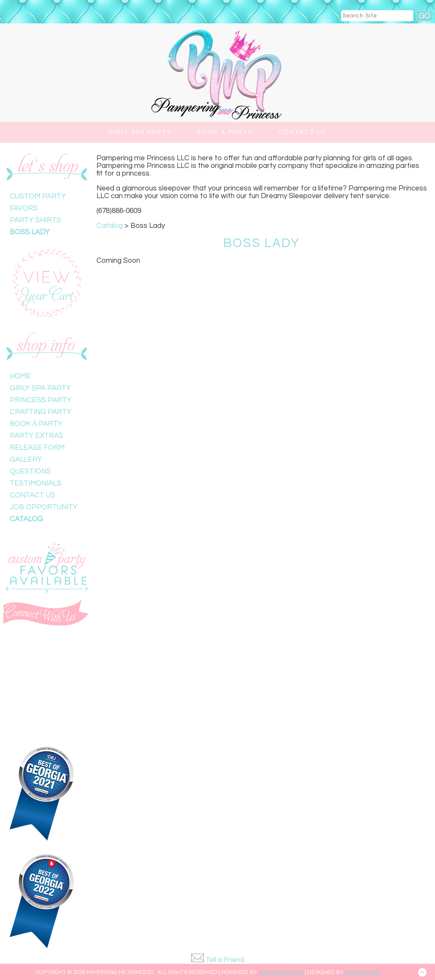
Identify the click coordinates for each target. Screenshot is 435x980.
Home (20, 376)
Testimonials (36, 483)
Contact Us (302, 132)
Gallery (26, 460)
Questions (30, 472)
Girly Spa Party (140, 132)
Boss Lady (30, 232)
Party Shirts (35, 220)
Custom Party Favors (38, 202)
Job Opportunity (44, 507)
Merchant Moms (281, 972)
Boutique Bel (363, 972)
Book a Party (225, 132)
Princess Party (41, 400)
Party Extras (37, 436)
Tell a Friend (225, 960)
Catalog (26, 519)
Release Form (37, 448)
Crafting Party (41, 412)
